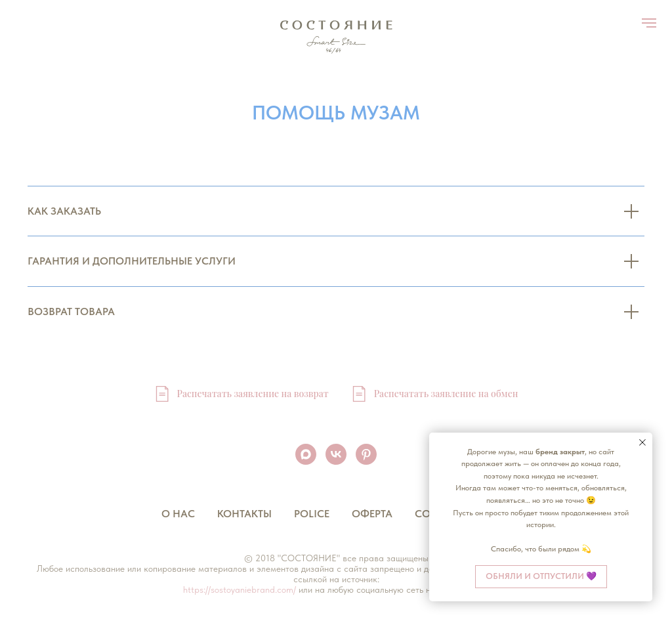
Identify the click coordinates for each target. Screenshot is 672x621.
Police (312, 514)
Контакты (244, 514)
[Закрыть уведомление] (642, 442)
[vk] (336, 454)
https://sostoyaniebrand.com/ (240, 589)
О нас (178, 514)
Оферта (372, 514)
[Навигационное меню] (649, 23)
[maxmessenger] (306, 454)
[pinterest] (366, 454)
